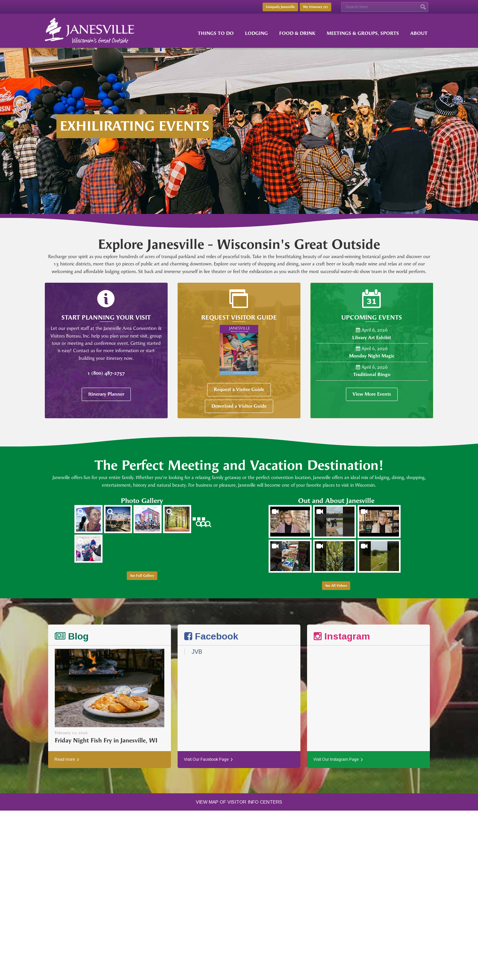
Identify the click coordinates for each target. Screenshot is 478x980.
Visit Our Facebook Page (208, 759)
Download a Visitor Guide (239, 406)
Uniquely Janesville (280, 7)
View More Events (372, 394)
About (419, 33)
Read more (67, 759)
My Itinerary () (316, 7)
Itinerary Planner (106, 394)
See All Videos (336, 586)
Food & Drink (297, 33)
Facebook (211, 636)
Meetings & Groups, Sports (363, 33)
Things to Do (216, 33)
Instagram (342, 636)
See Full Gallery (142, 576)
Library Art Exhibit (372, 338)
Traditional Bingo (372, 375)
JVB (197, 652)
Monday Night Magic (372, 356)
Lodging (256, 33)
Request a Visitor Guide (239, 390)
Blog (72, 636)
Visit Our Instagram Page (338, 759)
